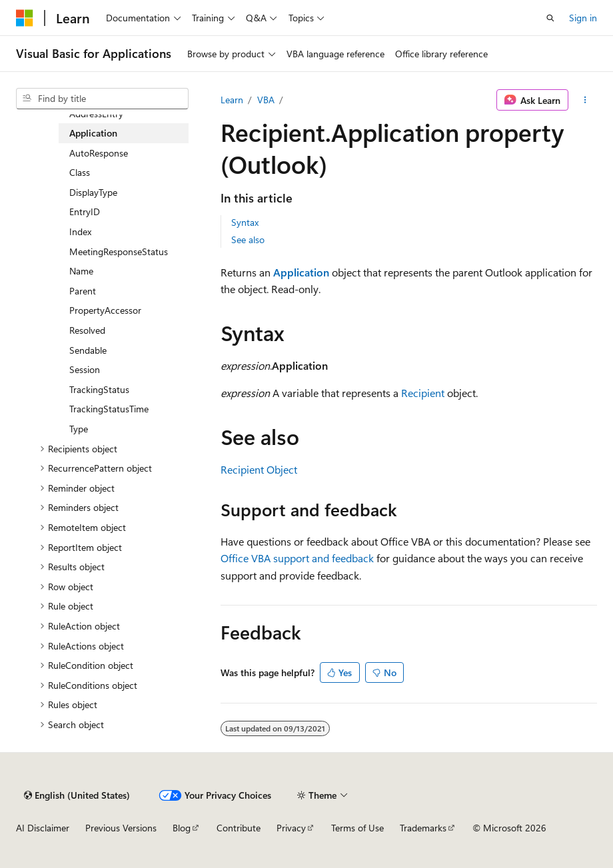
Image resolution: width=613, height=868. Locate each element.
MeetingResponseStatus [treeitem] (119, 251)
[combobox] (102, 99)
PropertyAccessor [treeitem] (105, 310)
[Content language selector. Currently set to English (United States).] (77, 795)
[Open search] (550, 18)
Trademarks (423, 828)
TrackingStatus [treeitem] (99, 389)
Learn (232, 100)
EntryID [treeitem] (85, 212)
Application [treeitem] (93, 133)
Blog (182, 828)
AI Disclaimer (43, 828)
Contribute (239, 828)
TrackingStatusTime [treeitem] (109, 409)
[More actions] (585, 100)
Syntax (245, 222)
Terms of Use (357, 828)
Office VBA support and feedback (297, 558)
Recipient (423, 393)
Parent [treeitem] (83, 291)
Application (301, 272)
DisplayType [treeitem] (93, 192)
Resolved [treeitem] (87, 330)
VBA (266, 100)
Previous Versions (121, 828)
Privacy (291, 828)
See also (248, 239)
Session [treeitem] (85, 369)
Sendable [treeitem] (88, 350)
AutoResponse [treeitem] (99, 153)
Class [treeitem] (80, 172)
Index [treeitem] (80, 231)
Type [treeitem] (79, 429)
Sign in (583, 18)
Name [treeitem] (81, 271)
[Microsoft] (25, 18)
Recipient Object (259, 469)
